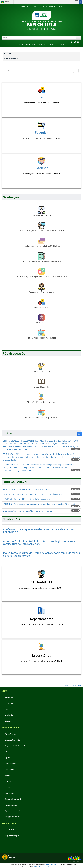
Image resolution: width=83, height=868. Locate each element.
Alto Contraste (38, 6)
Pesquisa (8, 775)
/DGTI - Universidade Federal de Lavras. (47, 867)
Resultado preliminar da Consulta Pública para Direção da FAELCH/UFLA (35, 494)
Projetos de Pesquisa (12, 836)
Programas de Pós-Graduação (15, 746)
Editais (7, 752)
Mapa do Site (50, 6)
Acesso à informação (11, 58)
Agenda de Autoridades (13, 811)
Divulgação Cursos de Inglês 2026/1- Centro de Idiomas (28, 511)
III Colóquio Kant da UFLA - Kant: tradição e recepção (26, 499)
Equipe (7, 758)
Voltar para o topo (73, 685)
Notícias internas (11, 805)
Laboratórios (9, 770)
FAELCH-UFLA (51, 865)
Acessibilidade (26, 6)
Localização (54, 44)
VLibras (59, 6)
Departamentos (10, 764)
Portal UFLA (8, 54)
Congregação (9, 793)
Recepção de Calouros (13, 817)
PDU (46, 44)
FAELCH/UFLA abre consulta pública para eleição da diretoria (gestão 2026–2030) (39, 504)
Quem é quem (37, 44)
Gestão (7, 787)
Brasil (5, 2)
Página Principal (10, 734)
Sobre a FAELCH (25, 44)
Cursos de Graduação (12, 740)
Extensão (8, 781)
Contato (62, 44)
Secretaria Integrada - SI (13, 799)
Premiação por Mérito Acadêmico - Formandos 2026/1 (27, 489)
